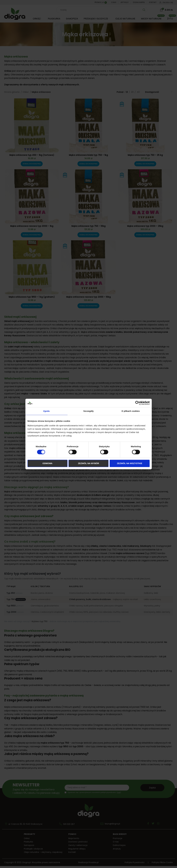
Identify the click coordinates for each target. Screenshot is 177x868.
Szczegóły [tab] (88, 411)
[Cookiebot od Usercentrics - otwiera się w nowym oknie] (137, 403)
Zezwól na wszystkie (130, 463)
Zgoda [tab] (46, 411)
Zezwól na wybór (89, 463)
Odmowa (48, 463)
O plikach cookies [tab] (131, 411)
